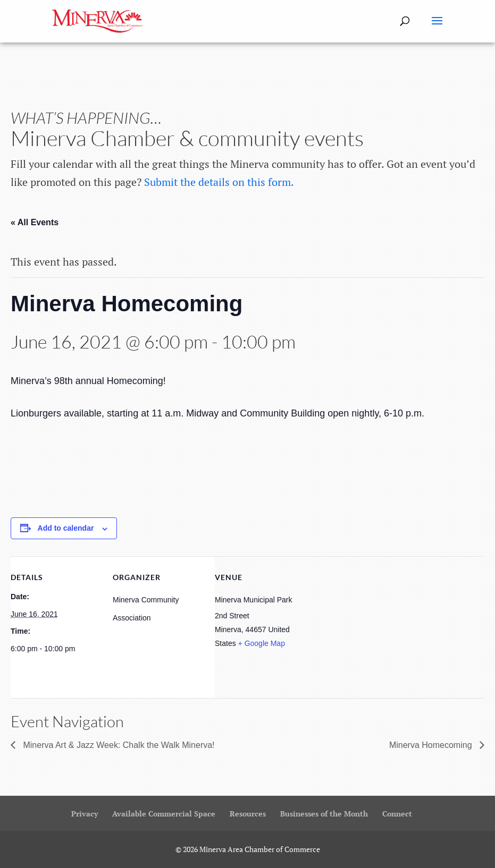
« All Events (35, 222)
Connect (397, 814)
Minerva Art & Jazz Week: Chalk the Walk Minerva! (118, 745)
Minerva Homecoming (432, 745)
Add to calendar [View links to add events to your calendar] (66, 528)
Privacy (85, 814)
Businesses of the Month (324, 814)
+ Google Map (262, 643)
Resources (248, 814)
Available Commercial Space (164, 814)
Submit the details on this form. (219, 182)
